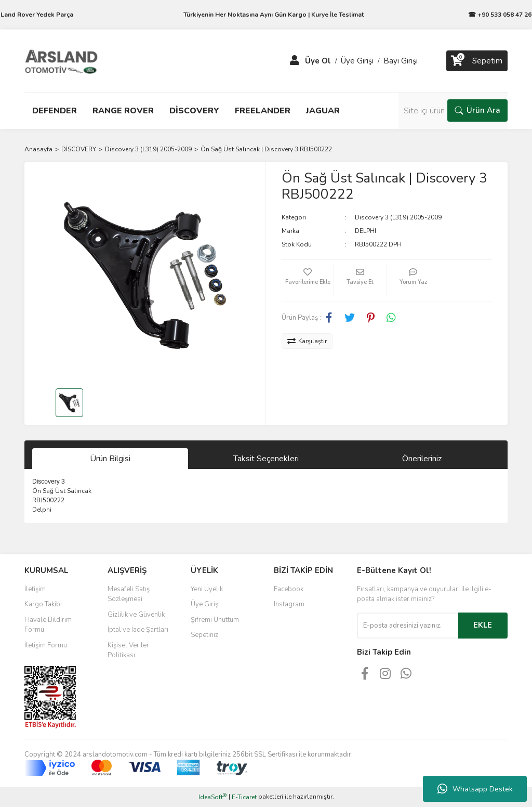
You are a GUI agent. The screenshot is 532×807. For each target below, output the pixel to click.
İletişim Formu (46, 645)
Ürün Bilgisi (110, 459)
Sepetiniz (204, 635)
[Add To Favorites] (308, 281)
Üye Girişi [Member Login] (357, 61)
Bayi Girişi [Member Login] (401, 61)
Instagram (289, 604)
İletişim (35, 589)
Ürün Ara (477, 110)
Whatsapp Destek (475, 789)
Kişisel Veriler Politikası (128, 650)
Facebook (289, 589)
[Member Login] (295, 61)
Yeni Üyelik (207, 589)
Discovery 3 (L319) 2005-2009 (398, 217)
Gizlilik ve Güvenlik (136, 615)
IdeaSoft (212, 797)
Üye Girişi (205, 604)
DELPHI (365, 231)
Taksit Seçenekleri (266, 459)
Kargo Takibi (43, 604)
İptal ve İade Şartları (138, 630)
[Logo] (61, 60)
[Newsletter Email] (408, 626)
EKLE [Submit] (483, 625)
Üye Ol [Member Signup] (318, 61)
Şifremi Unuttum (215, 620)
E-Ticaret (244, 797)
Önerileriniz (422, 459)
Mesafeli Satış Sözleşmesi (129, 594)
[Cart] (477, 61)
